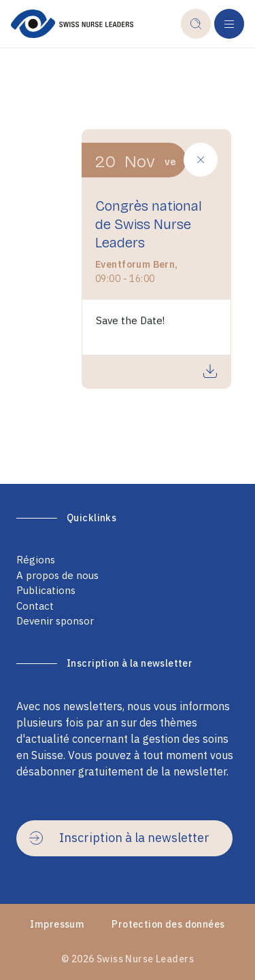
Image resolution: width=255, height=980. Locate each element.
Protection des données (168, 924)
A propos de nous (57, 575)
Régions (36, 560)
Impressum (57, 924)
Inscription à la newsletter (119, 838)
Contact (35, 606)
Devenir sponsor (55, 621)
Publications (46, 590)
